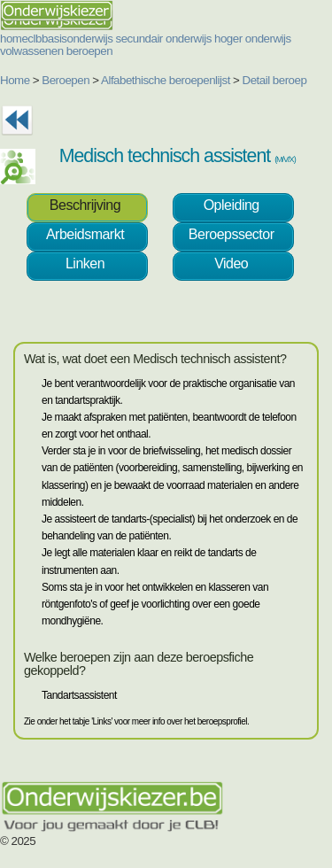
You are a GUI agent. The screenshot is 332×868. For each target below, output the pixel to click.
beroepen (89, 51)
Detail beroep (275, 80)
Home (15, 80)
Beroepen (66, 80)
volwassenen (32, 51)
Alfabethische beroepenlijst (166, 80)
